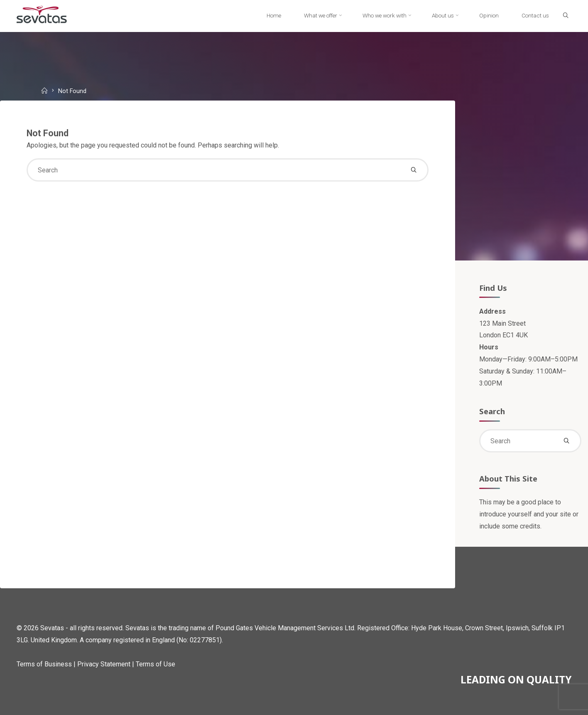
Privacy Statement (104, 664)
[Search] (566, 16)
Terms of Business (44, 664)
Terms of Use (156, 664)
